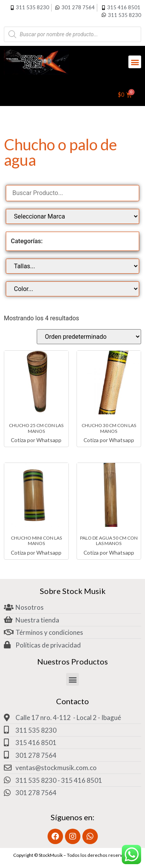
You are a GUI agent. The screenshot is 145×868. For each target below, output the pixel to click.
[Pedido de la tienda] (89, 337)
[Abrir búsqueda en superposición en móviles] (72, 34)
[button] (135, 62)
